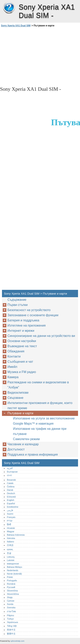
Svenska (11, 607)
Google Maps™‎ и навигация (33, 424)
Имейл (12, 367)
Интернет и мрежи (21, 331)
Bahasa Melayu (14, 567)
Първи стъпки (18, 305)
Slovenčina (12, 591)
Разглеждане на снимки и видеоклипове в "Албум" (38, 385)
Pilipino (10, 615)
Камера (13, 377)
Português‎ (12, 580)
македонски (13, 564)
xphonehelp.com (17, 641)
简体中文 (11, 630)
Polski (10, 577)
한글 (9, 553)
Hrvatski (11, 528)
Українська (12, 622)
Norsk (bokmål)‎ (14, 574)
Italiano (10, 542)
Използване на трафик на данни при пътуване (40, 431)
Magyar (11, 531)
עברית (10, 521)
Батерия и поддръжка (23, 320)
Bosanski (11, 480)
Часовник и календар (23, 444)
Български (12, 472)
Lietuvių (11, 557)
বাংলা (9, 475)
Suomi (10, 514)
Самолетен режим (26, 439)
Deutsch (11, 493)
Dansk (10, 490)
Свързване (15, 398)
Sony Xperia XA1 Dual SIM (9, 8)
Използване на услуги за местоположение (44, 418)
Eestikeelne (13, 507)
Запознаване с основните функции (33, 315)
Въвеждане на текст (22, 346)
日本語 (10, 545)
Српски (11, 601)
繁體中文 (11, 634)
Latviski (11, 560)
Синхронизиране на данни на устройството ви (41, 336)
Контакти (14, 356)
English (11, 500)
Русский (11, 587)
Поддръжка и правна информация (33, 455)
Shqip (10, 597)
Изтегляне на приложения (27, 325)
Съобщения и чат (20, 362)
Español (11, 503)
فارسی (10, 510)
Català (10, 483)
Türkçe (10, 619)
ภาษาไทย (11, 611)
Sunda (10, 604)
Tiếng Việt (12, 626)
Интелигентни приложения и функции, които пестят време (40, 405)
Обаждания (16, 351)
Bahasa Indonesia (16, 535)
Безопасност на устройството (29, 310)
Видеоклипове (18, 393)
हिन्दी (9, 524)
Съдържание (17, 300)
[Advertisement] (40, 56)
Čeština (11, 487)
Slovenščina (13, 594)
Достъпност (16, 449)
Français (11, 517)
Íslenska (11, 538)
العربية (10, 468)
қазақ (10, 549)
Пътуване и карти (20, 413)
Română (11, 584)
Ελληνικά (11, 497)
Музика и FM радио (22, 372)
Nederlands (13, 570)
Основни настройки (22, 341)
